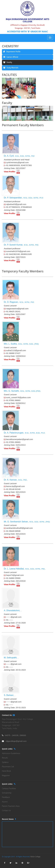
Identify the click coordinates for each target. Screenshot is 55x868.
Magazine (6, 775)
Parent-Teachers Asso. (11, 806)
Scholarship (7, 793)
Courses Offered (11, 57)
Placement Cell (8, 767)
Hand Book (6, 771)
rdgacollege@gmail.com (16, 741)
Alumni (5, 802)
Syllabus (5, 762)
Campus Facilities (9, 788)
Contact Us (6, 810)
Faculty (8, 62)
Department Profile (12, 52)
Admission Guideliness (11, 753)
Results (5, 758)
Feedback (6, 797)
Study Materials (11, 68)
